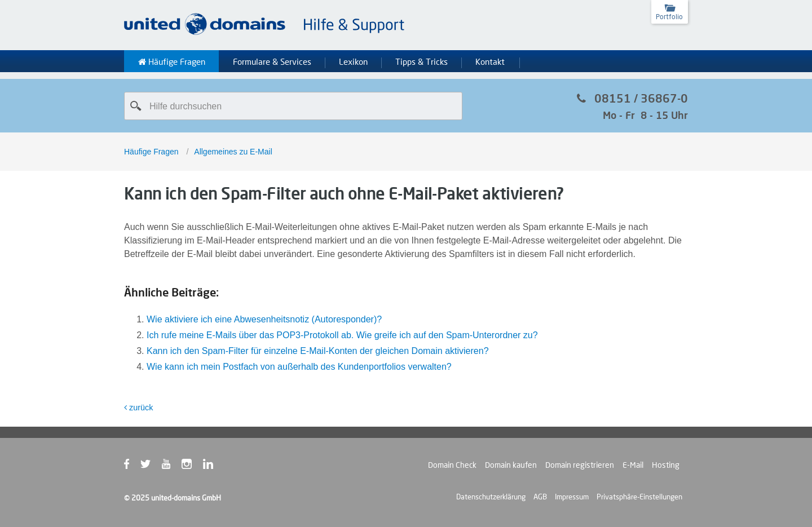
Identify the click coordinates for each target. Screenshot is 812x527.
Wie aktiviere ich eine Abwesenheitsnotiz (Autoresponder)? (264, 319)
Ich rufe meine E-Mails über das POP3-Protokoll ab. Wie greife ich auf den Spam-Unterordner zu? (342, 335)
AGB (540, 497)
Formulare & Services (272, 62)
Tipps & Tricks (422, 62)
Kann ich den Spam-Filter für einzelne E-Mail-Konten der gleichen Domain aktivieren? (318, 351)
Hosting (666, 465)
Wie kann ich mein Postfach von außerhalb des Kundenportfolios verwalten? (299, 367)
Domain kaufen (511, 465)
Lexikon (353, 62)
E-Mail (633, 465)
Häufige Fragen (172, 62)
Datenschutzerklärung (491, 497)
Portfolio (669, 17)
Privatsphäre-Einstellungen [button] (639, 497)
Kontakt (490, 62)
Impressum (572, 497)
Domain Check (452, 465)
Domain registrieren (580, 465)
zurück (138, 408)
